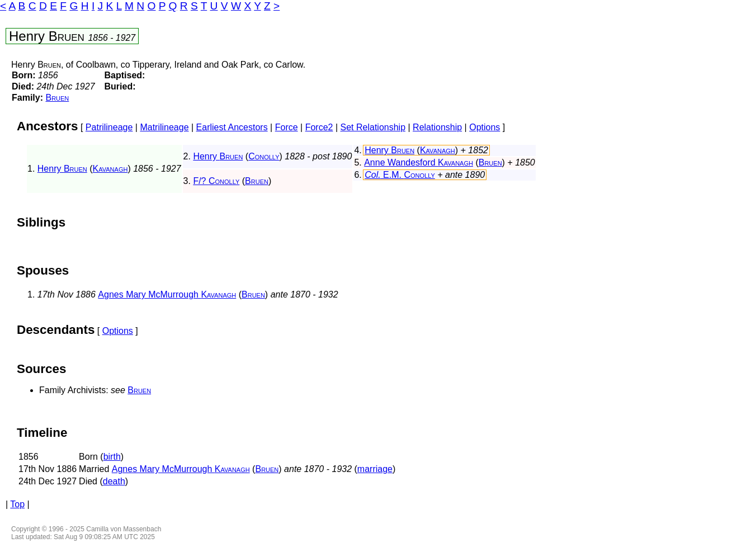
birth (112, 457)
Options (485, 127)
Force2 (319, 127)
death (114, 481)
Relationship (437, 127)
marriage (375, 469)
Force (287, 127)
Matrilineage (164, 127)
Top (17, 504)
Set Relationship (373, 127)
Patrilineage (109, 127)
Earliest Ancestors (232, 127)
